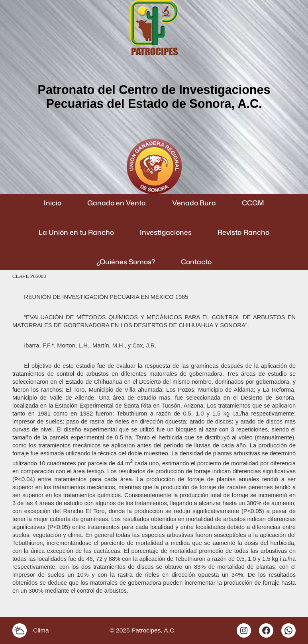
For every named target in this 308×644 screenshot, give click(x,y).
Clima (41, 630)
